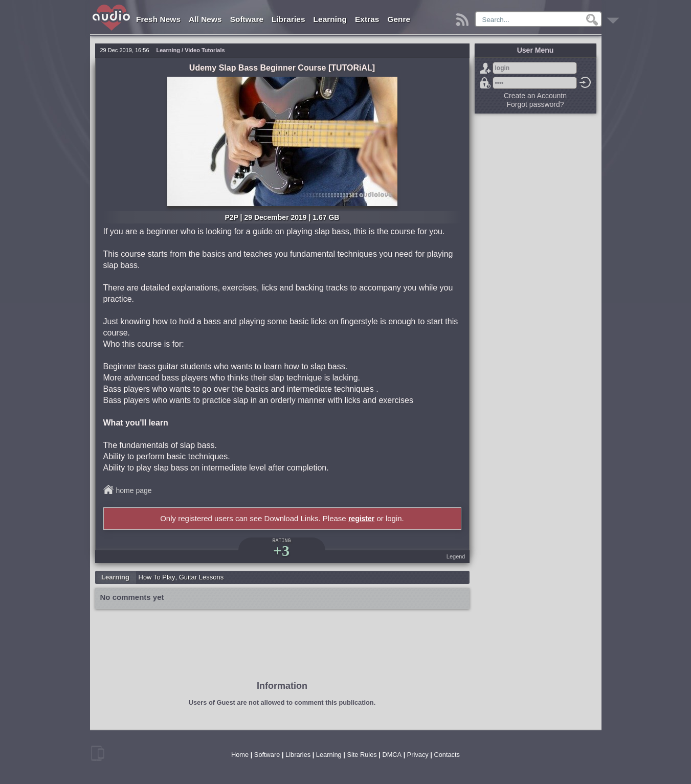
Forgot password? (485, 83)
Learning (330, 19)
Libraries (288, 19)
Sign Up (485, 68)
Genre (399, 19)
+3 (281, 551)
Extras (367, 19)
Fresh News (158, 19)
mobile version (98, 753)
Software (247, 19)
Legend (456, 556)
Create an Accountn (535, 96)
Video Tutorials (205, 50)
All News (205, 19)
